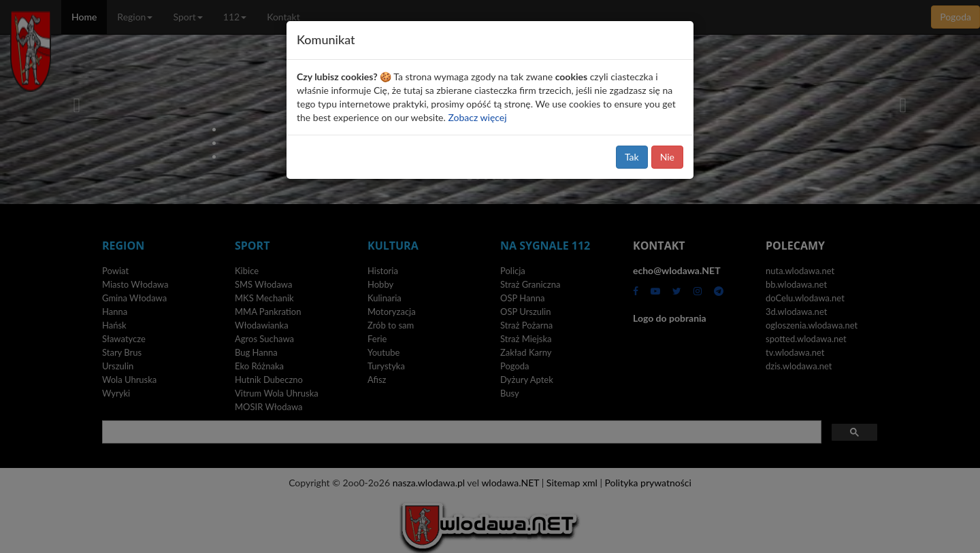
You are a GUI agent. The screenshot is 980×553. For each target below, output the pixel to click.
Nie (667, 157)
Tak (632, 157)
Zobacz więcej (477, 117)
